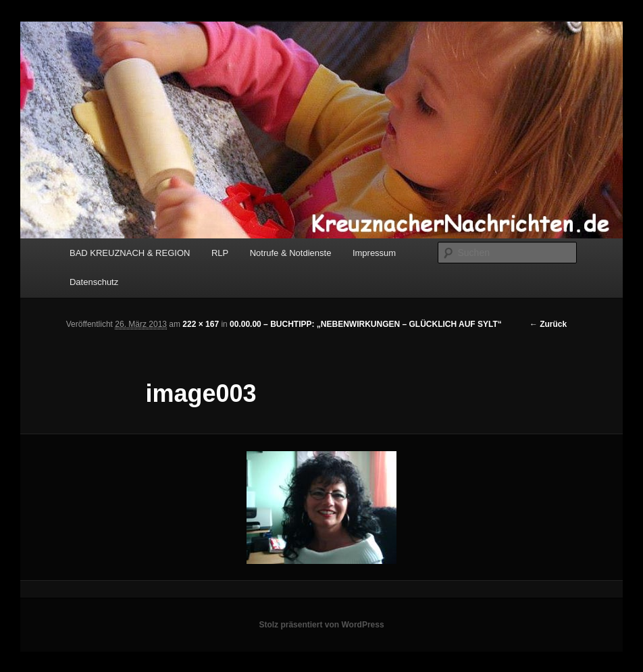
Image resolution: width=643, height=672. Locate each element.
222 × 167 (201, 324)
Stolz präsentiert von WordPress (321, 625)
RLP (220, 253)
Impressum (374, 253)
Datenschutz (94, 282)
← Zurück (548, 324)
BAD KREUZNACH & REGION (130, 253)
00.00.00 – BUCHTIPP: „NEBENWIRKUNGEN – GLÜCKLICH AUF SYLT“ (366, 324)
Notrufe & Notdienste (291, 253)
